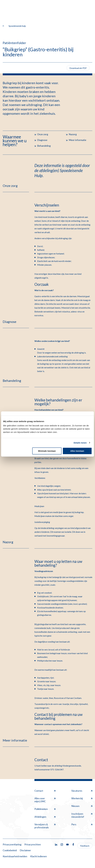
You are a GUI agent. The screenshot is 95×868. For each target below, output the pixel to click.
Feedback (85, 846)
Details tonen (80, 443)
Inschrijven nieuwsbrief (82, 815)
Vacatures (82, 791)
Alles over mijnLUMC (45, 800)
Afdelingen (45, 817)
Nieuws (82, 806)
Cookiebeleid (10, 850)
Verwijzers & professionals (45, 826)
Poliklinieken (45, 809)
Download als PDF (78, 68)
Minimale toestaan (47, 451)
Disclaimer (25, 850)
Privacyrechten (33, 844)
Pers (82, 824)
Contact (45, 791)
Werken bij (82, 798)
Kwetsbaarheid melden (15, 856)
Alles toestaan (77, 451)
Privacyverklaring (12, 844)
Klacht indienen (39, 856)
